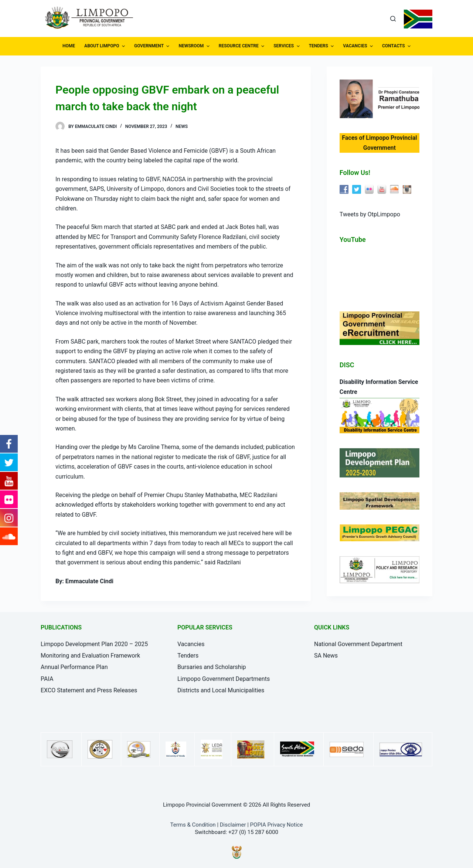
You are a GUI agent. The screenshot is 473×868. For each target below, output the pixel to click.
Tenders (188, 656)
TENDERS (322, 46)
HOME (69, 46)
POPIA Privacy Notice (277, 825)
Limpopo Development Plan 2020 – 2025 (94, 644)
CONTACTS (397, 46)
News (182, 126)
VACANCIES (359, 46)
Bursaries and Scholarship (212, 667)
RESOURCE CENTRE (242, 46)
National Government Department (358, 644)
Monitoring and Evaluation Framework (90, 656)
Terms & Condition (193, 825)
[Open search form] (393, 19)
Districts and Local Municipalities (221, 690)
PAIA (47, 679)
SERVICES (287, 46)
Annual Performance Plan (74, 667)
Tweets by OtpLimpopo (370, 214)
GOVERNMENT (153, 46)
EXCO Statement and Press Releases (89, 690)
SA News (326, 656)
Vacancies (191, 644)
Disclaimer (233, 825)
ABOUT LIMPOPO (106, 46)
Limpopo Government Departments (224, 679)
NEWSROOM (195, 46)
